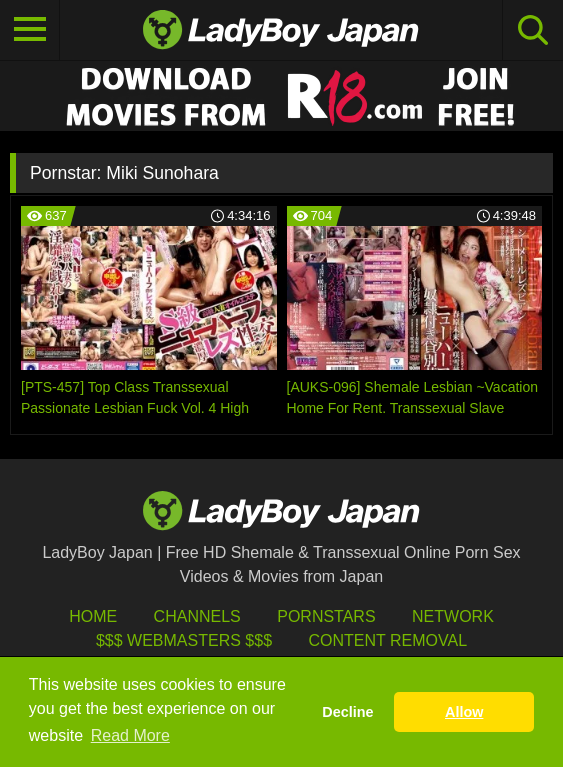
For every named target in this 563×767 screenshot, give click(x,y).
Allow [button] (464, 712)
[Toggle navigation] (30, 30)
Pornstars (326, 616)
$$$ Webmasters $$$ (184, 640)
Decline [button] (347, 712)
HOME (93, 616)
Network (453, 616)
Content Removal (387, 640)
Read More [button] (130, 735)
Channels (197, 616)
